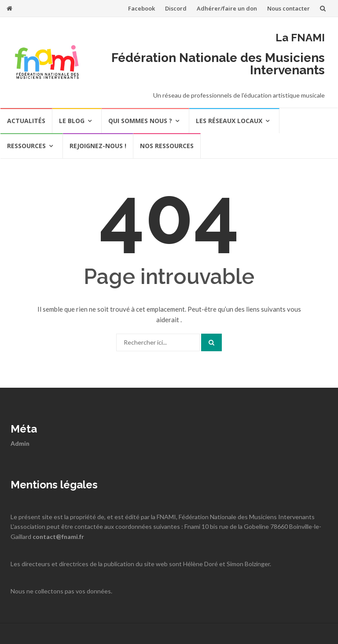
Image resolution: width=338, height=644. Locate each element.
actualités (26, 121)
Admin (20, 443)
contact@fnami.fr (58, 537)
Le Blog (72, 121)
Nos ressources (167, 146)
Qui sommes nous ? (140, 121)
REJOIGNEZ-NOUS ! (98, 146)
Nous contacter (288, 8)
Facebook (141, 8)
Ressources (26, 146)
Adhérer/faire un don (227, 8)
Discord (176, 8)
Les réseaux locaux (229, 121)
